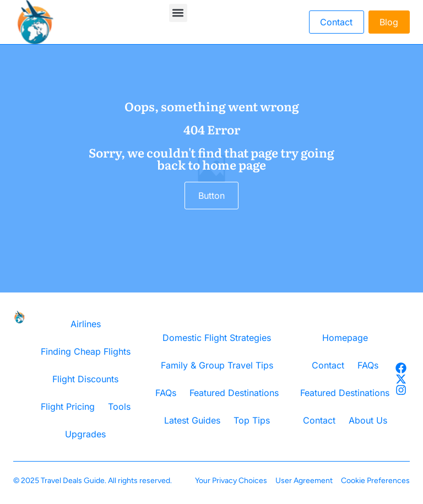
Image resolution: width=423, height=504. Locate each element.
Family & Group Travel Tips (217, 365)
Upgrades (85, 434)
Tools (119, 407)
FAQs (166, 393)
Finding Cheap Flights (86, 351)
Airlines (86, 324)
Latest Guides (192, 420)
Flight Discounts (85, 379)
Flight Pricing (68, 407)
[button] (178, 13)
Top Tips (252, 420)
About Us (368, 420)
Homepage (345, 338)
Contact (328, 365)
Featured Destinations (234, 393)
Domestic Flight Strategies (217, 338)
